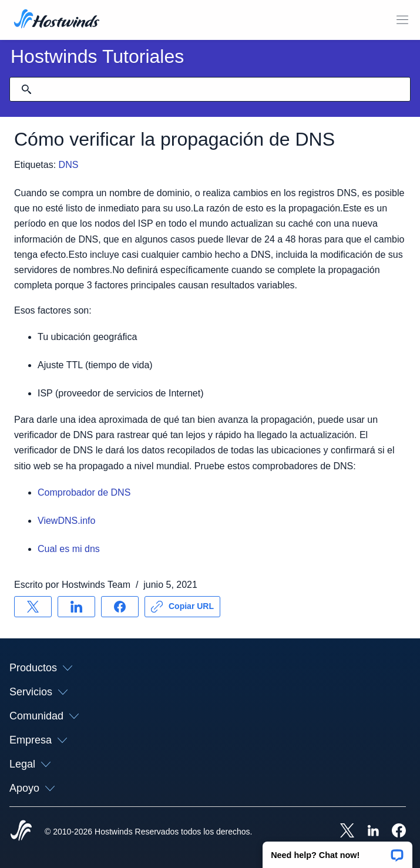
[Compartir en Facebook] (120, 607)
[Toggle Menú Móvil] (402, 20)
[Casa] (57, 20)
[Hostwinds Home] (21, 832)
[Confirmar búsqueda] (26, 89)
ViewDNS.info (66, 521)
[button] (337, 851)
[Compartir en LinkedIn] (76, 607)
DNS (69, 165)
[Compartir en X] (33, 607)
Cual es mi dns (69, 549)
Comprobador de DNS (84, 492)
